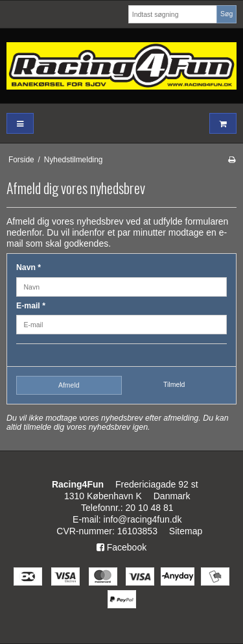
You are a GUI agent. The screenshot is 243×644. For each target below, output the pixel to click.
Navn (29, 267)
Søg (226, 14)
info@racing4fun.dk (143, 519)
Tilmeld (174, 384)
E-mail (31, 306)
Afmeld (69, 385)
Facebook (121, 547)
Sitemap (186, 531)
